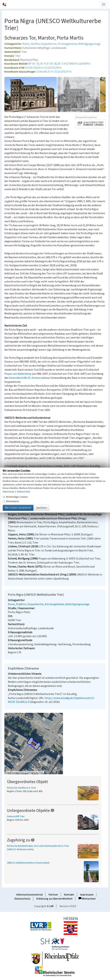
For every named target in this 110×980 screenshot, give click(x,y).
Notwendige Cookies (15, 497)
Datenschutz (22, 899)
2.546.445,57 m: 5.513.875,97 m (54, 72)
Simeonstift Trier (16, 816)
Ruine (26, 44)
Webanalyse (11, 501)
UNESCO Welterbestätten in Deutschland (28, 863)
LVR (51, 906)
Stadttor (35, 44)
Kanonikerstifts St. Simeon (25, 378)
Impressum (87, 895)
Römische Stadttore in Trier (22, 788)
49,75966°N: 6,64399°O (77, 64)
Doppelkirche (49, 44)
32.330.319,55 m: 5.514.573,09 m (43, 68)
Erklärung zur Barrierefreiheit (54, 899)
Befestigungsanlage (89, 44)
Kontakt (69, 895)
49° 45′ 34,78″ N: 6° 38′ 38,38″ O (46, 64)
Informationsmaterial (29, 895)
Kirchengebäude (67, 44)
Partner (53, 895)
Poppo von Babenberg (18, 374)
